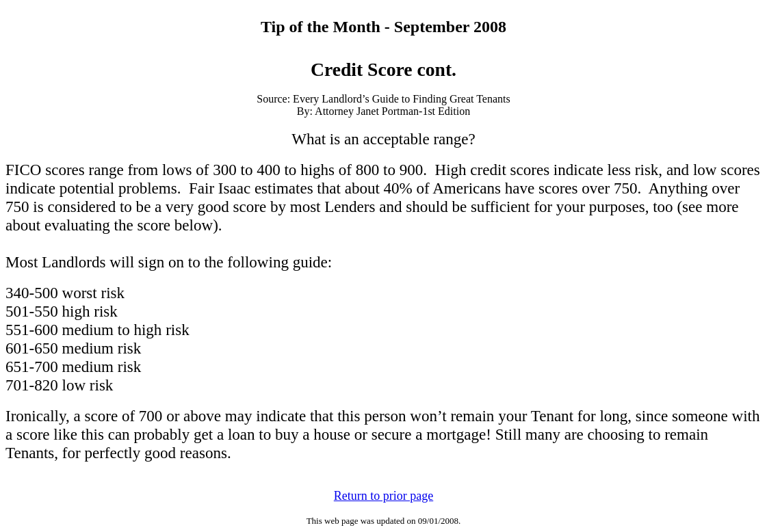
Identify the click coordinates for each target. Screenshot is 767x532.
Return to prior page (383, 496)
